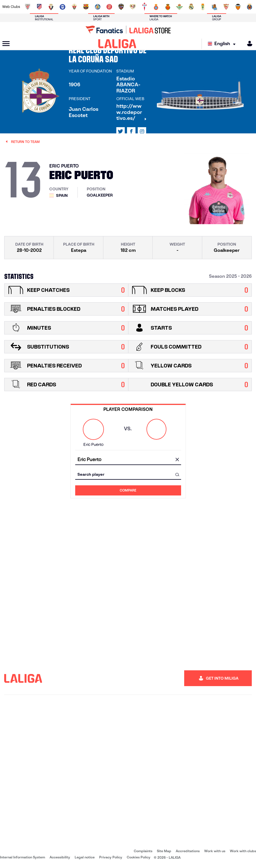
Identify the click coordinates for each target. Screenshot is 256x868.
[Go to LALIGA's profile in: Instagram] (142, 131)
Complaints (143, 851)
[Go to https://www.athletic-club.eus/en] (28, 7)
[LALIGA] (117, 44)
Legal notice (85, 857)
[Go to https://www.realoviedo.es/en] (203, 7)
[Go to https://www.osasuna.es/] (51, 7)
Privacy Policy (111, 857)
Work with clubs (243, 851)
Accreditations (188, 851)
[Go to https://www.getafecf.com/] (98, 7)
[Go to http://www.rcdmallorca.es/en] (168, 7)
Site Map (164, 851)
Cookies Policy (139, 857)
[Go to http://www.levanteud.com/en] (121, 7)
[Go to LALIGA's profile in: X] (121, 131)
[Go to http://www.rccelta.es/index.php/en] (144, 7)
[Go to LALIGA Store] (128, 30)
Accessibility (60, 857)
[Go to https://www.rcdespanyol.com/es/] (156, 7)
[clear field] (177, 460)
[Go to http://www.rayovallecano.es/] (133, 7)
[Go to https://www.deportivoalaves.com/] (63, 7)
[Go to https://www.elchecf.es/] (74, 7)
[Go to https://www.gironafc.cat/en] (109, 7)
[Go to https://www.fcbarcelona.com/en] (86, 7)
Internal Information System (23, 857)
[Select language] (223, 44)
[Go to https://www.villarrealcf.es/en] (250, 7)
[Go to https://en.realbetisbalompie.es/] (179, 7)
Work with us (215, 851)
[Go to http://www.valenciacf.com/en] (238, 7)
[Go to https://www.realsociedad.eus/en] (215, 7)
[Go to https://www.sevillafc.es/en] (226, 7)
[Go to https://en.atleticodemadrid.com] (39, 7)
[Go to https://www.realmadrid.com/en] (191, 7)
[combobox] (128, 460)
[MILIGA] (248, 44)
